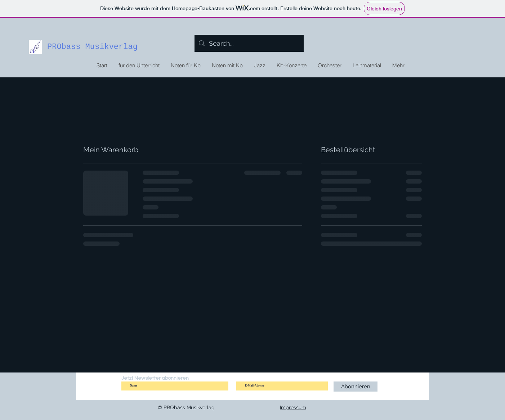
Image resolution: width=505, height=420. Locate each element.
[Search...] (249, 44)
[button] (186, 66)
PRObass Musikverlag (92, 47)
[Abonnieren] (356, 387)
